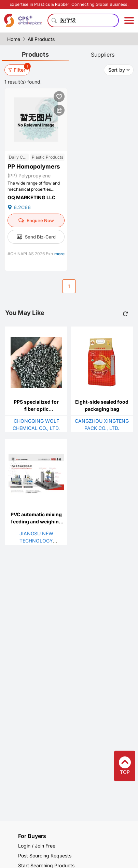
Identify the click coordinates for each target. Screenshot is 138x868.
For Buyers (32, 836)
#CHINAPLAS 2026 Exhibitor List (39, 254)
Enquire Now (36, 220)
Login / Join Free (37, 846)
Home (14, 39)
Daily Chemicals (19, 157)
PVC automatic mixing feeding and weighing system (36, 522)
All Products (41, 39)
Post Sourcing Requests (45, 856)
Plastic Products (47, 157)
